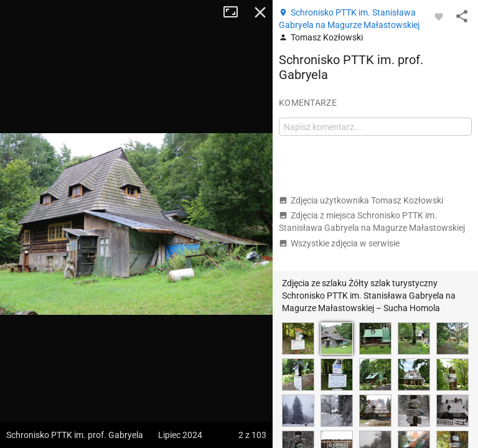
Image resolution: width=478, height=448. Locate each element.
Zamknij (260, 12)
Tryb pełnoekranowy (235, 12)
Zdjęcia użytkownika (361, 200)
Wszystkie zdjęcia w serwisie (339, 243)
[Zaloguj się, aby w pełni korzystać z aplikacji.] (439, 16)
